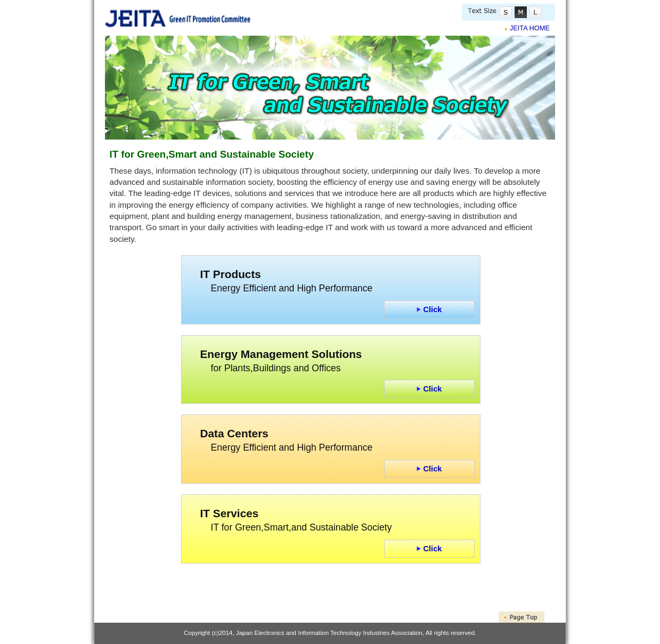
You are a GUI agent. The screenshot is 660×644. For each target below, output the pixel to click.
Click (429, 309)
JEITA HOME (530, 28)
